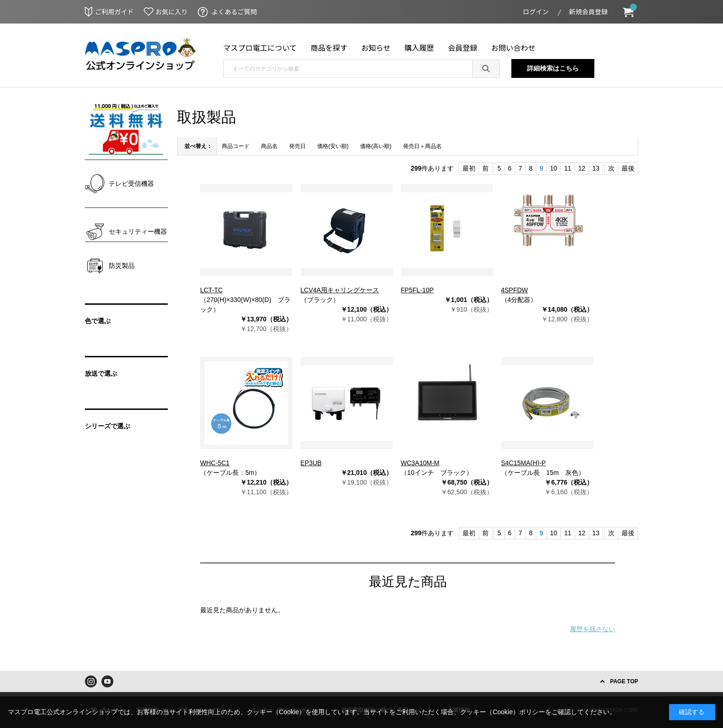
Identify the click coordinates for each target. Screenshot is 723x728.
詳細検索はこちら (553, 68)
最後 (628, 168)
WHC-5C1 (215, 463)
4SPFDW (515, 290)
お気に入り (172, 12)
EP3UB (311, 463)
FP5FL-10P (417, 290)
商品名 (269, 146)
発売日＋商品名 (422, 146)
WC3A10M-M (420, 463)
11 (568, 168)
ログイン (536, 12)
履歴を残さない (593, 629)
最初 (469, 168)
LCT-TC (211, 290)
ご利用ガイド (114, 12)
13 (596, 168)
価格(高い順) (376, 146)
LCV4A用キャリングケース (340, 290)
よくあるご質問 (234, 12)
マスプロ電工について (260, 47)
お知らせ (376, 47)
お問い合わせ (513, 47)
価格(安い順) (333, 146)
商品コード (236, 146)
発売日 (297, 146)
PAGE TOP (624, 681)
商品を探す (329, 47)
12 (582, 168)
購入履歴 (419, 47)
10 (554, 168)
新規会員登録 (588, 12)
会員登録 (462, 47)
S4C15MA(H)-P (524, 463)
